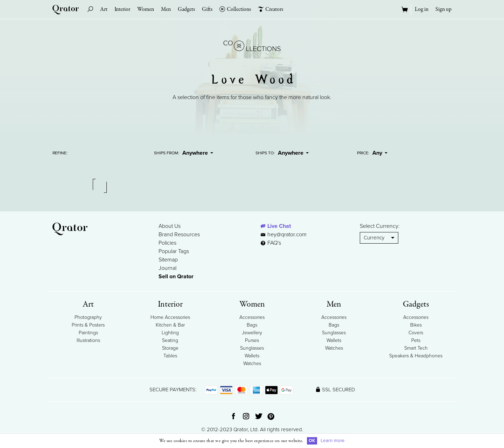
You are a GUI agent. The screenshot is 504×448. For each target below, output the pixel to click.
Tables (170, 356)
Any (380, 153)
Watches (252, 363)
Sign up (443, 9)
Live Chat (279, 226)
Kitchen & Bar (170, 325)
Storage (170, 348)
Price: (363, 153)
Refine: (60, 153)
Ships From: (167, 153)
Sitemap (168, 260)
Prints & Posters (88, 325)
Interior (122, 9)
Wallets (252, 356)
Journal (167, 268)
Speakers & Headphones (416, 356)
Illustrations (88, 340)
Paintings (88, 333)
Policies (167, 243)
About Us (170, 226)
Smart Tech (416, 348)
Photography (88, 317)
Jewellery (252, 333)
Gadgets (186, 9)
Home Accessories (170, 317)
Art (104, 9)
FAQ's (271, 243)
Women (146, 9)
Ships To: (265, 153)
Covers (416, 333)
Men (166, 9)
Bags (252, 325)
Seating (170, 340)
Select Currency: (380, 226)
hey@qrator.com (287, 234)
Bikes (416, 325)
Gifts (207, 9)
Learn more (333, 441)
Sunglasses (252, 348)
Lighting (170, 333)
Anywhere (198, 153)
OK (312, 441)
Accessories (252, 317)
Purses (252, 340)
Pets (416, 340)
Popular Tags (174, 251)
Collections (235, 9)
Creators (271, 9)
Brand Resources (179, 234)
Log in (422, 9)
